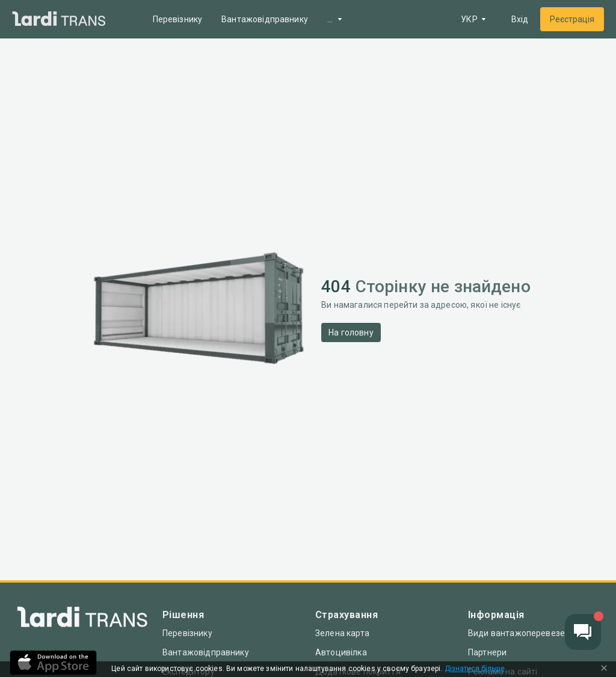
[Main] (59, 20)
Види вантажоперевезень (521, 633)
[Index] (82, 620)
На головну (351, 332)
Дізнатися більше (475, 669)
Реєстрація (572, 19)
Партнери (487, 652)
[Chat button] (583, 632)
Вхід (520, 19)
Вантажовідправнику (265, 19)
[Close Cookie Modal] (604, 669)
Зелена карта (342, 633)
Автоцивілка (341, 652)
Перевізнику (178, 19)
